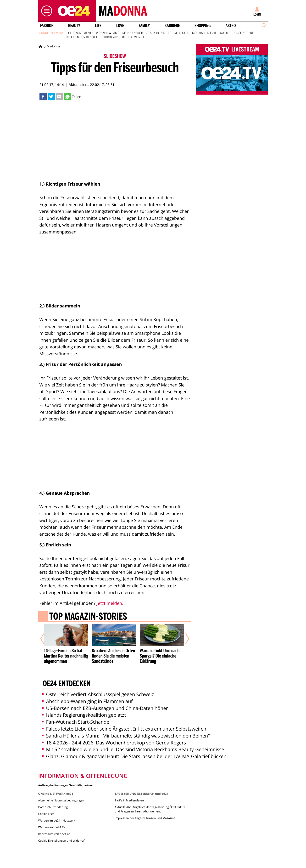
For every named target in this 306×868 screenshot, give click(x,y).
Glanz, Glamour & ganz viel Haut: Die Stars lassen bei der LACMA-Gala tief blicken (134, 756)
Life (98, 26)
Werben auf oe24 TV (52, 827)
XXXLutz (225, 33)
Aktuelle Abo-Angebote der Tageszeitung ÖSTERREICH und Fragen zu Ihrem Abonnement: (150, 809)
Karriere (172, 26)
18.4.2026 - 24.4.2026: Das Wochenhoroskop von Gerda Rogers (114, 743)
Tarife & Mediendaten (129, 800)
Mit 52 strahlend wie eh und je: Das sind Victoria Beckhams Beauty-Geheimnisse (133, 749)
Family (144, 26)
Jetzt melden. (110, 603)
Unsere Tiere (244, 33)
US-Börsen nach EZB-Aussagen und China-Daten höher (105, 708)
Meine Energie (133, 33)
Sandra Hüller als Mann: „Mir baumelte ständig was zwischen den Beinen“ (126, 736)
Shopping (203, 26)
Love (120, 26)
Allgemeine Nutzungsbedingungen (61, 800)
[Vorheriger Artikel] (45, 639)
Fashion (47, 26)
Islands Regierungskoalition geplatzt (84, 715)
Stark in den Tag (159, 33)
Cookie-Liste (46, 814)
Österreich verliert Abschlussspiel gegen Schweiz (98, 694)
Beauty (74, 26)
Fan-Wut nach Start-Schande (76, 722)
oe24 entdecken (66, 684)
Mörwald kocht (204, 33)
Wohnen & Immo (108, 33)
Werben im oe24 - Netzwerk (57, 820)
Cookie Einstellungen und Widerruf (61, 841)
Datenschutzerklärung (53, 807)
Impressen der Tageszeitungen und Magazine (145, 818)
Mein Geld (182, 33)
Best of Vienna (133, 37)
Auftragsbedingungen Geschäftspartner (66, 785)
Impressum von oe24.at (54, 834)
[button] (45, 11)
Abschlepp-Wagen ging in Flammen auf (87, 701)
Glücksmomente (81, 33)
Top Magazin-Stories (88, 617)
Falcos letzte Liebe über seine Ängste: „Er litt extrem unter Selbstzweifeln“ (126, 729)
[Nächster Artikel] (184, 639)
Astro (231, 26)
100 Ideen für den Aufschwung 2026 (92, 37)
